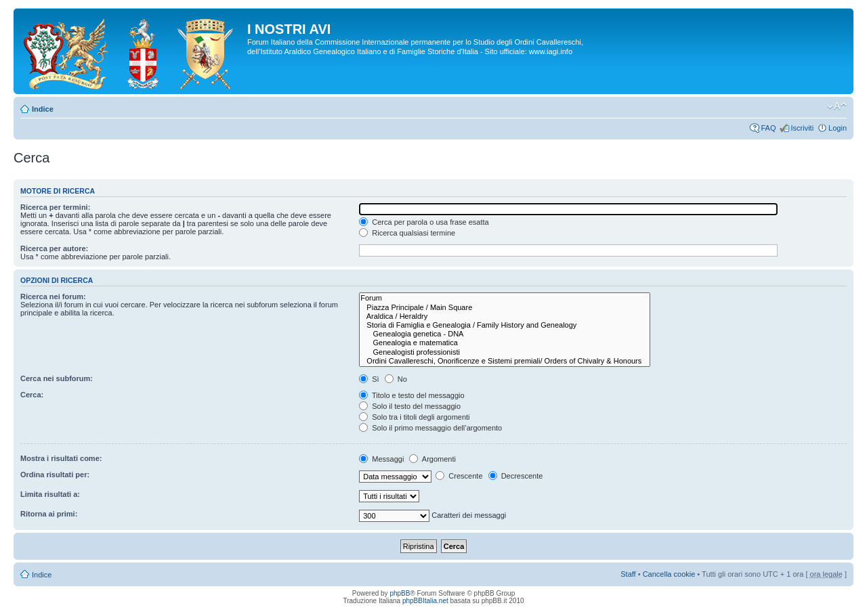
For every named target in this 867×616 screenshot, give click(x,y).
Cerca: (32, 395)
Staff (628, 574)
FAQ (768, 128)
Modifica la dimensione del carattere (837, 106)
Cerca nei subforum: (57, 378)
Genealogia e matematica (505, 343)
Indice (43, 109)
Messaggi (381, 459)
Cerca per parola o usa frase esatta (424, 222)
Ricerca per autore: (54, 248)
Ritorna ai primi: (49, 514)
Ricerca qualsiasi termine (407, 233)
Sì (369, 379)
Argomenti (432, 459)
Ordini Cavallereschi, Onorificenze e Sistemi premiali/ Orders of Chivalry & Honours (505, 361)
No (396, 379)
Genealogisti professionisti (505, 352)
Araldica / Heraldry (505, 316)
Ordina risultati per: (55, 475)
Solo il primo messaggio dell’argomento (430, 428)
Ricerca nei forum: (53, 296)
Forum (505, 298)
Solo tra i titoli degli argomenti (414, 417)
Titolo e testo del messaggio (411, 395)
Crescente (459, 476)
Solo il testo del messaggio (410, 406)
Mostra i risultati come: (61, 458)
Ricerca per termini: (55, 207)
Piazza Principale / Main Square (505, 308)
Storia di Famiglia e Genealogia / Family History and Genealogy (505, 325)
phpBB (400, 593)
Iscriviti (802, 128)
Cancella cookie (669, 574)
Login (838, 128)
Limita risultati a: (50, 494)
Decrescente (516, 476)
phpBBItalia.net (425, 601)
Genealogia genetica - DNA (505, 334)
